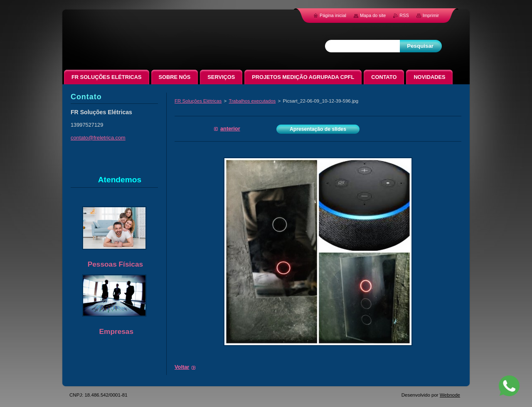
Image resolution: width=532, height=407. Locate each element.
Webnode (450, 395)
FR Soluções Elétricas (198, 101)
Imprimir (431, 15)
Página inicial (333, 15)
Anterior (230, 129)
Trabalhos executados (252, 101)
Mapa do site (373, 15)
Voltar (182, 367)
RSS (404, 15)
